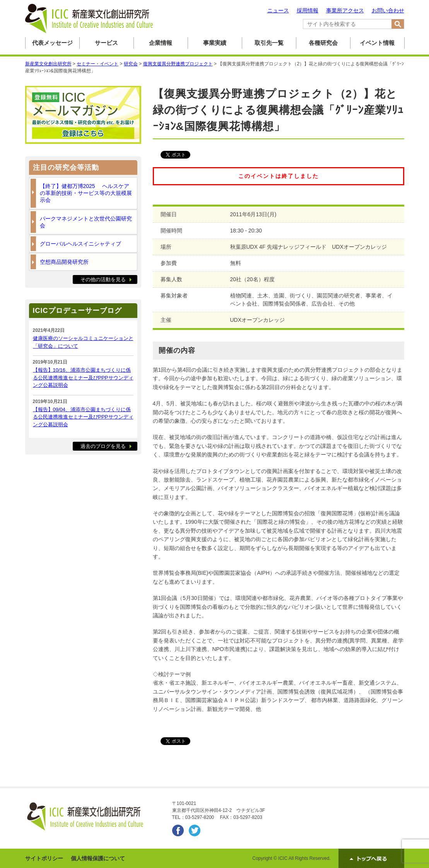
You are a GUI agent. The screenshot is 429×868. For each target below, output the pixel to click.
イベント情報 (377, 43)
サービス (106, 43)
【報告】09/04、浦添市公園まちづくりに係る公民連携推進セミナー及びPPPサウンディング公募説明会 (83, 417)
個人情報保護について (98, 858)
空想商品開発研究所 (64, 262)
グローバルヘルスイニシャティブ (80, 244)
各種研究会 (323, 43)
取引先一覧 (269, 43)
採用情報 (308, 10)
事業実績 (215, 43)
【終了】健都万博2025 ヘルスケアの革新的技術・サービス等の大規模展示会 (86, 193)
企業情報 (161, 43)
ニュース (278, 10)
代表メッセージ (52, 43)
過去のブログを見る (103, 446)
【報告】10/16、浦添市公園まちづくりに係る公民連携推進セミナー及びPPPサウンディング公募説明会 (83, 378)
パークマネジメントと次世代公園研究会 (86, 222)
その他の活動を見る (103, 279)
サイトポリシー (44, 858)
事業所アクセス (345, 10)
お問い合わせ (388, 10)
